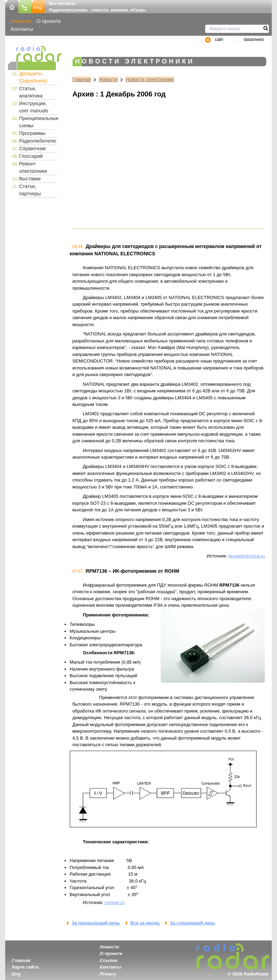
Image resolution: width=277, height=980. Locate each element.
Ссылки (109, 960)
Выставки (30, 179)
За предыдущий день (96, 923)
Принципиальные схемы (38, 122)
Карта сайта (26, 967)
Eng (16, 974)
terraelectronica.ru (247, 556)
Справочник (32, 148)
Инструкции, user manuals (34, 107)
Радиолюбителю (38, 141)
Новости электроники (150, 79)
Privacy (108, 974)
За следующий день (193, 923)
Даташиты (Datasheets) (33, 77)
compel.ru (114, 902)
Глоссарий (31, 156)
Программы (32, 133)
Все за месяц (145, 923)
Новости (21, 21)
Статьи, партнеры (30, 190)
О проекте (49, 21)
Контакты (22, 29)
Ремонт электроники (33, 167)
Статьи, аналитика (31, 92)
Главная (82, 79)
